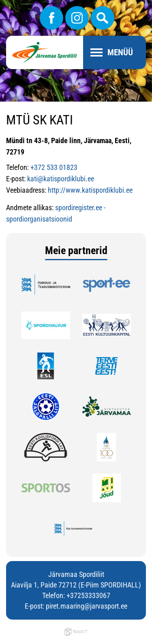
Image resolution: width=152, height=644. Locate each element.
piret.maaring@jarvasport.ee (87, 606)
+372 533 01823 (54, 167)
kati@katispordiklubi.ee (61, 179)
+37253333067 (88, 595)
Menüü (120, 52)
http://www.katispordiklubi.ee (90, 190)
